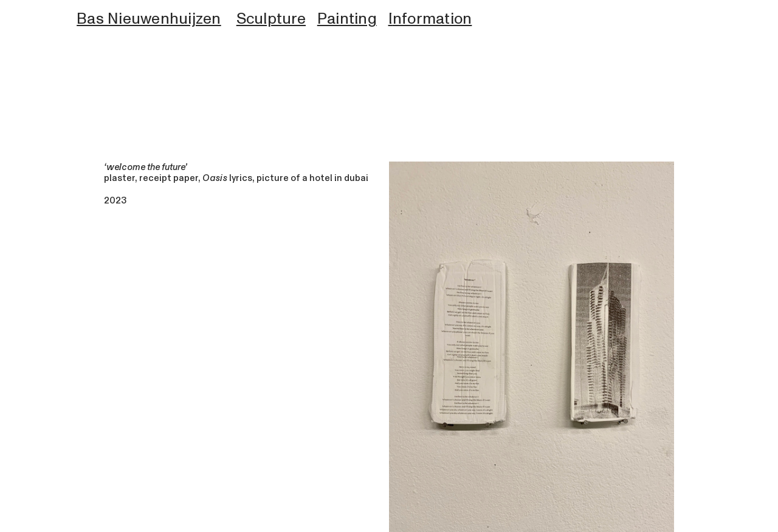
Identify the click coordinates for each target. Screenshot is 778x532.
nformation (432, 19)
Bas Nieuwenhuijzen (149, 19)
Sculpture (271, 19)
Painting (347, 19)
